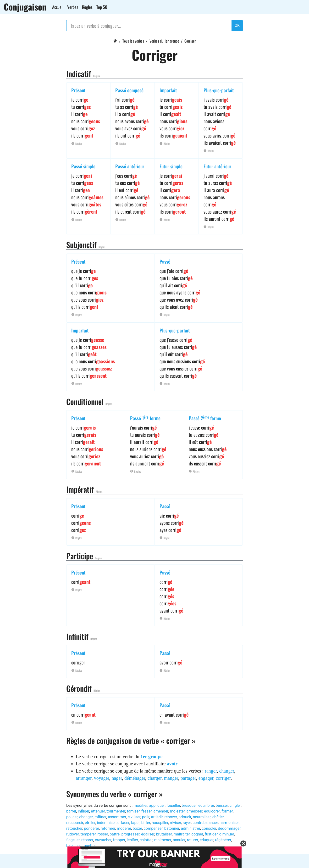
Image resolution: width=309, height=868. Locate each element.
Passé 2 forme (205, 418)
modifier (140, 805)
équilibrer (206, 805)
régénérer (223, 840)
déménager (135, 778)
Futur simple (171, 166)
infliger (83, 811)
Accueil (58, 7)
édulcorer (212, 811)
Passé (165, 261)
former (227, 811)
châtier (218, 817)
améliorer (194, 811)
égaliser (148, 834)
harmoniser (229, 823)
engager (206, 778)
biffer (146, 823)
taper (135, 823)
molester (177, 811)
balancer (73, 846)
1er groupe (151, 757)
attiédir (157, 817)
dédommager (229, 828)
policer (72, 817)
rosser (103, 834)
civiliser (134, 817)
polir (146, 817)
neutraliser (202, 817)
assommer (117, 817)
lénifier (132, 840)
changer (227, 771)
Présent (78, 90)
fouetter (89, 846)
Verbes (73, 7)
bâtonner (172, 828)
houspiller (160, 823)
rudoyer (73, 834)
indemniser (106, 823)
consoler (209, 828)
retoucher (74, 828)
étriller (90, 823)
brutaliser (164, 834)
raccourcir (75, 823)
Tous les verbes (133, 41)
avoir (172, 764)
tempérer (88, 834)
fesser (146, 811)
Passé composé (129, 90)
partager (188, 778)
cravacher (103, 840)
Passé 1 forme (145, 418)
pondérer (91, 828)
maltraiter (182, 834)
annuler (179, 840)
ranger (211, 771)
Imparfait (168, 90)
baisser (222, 805)
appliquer (157, 805)
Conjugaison (25, 7)
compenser (153, 828)
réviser (175, 823)
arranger (84, 778)
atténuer (98, 811)
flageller (73, 840)
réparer (87, 840)
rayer (187, 823)
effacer (123, 823)
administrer (190, 828)
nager (117, 778)
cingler (235, 805)
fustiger (211, 834)
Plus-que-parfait (219, 90)
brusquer (189, 805)
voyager (102, 778)
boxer (137, 828)
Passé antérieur (130, 166)
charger (155, 778)
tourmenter (116, 811)
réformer (108, 828)
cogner (197, 834)
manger (171, 778)
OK (237, 25)
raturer (193, 840)
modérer (124, 828)
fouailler (173, 805)
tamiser (133, 811)
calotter (146, 840)
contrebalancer (205, 823)
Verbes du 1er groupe (164, 41)
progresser (130, 834)
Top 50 (102, 7)
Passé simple (83, 166)
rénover (171, 817)
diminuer (227, 834)
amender (161, 811)
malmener (163, 840)
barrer (71, 811)
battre (115, 834)
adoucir (185, 817)
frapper (119, 840)
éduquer (207, 840)
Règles (87, 7)
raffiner (100, 817)
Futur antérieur (217, 166)
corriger (223, 778)
